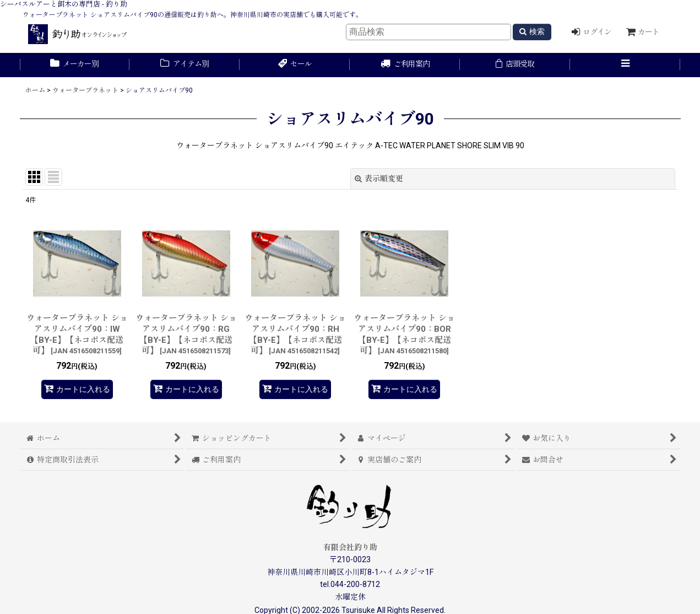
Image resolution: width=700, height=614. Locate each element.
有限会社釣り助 (350, 547)
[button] (625, 65)
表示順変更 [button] (379, 179)
